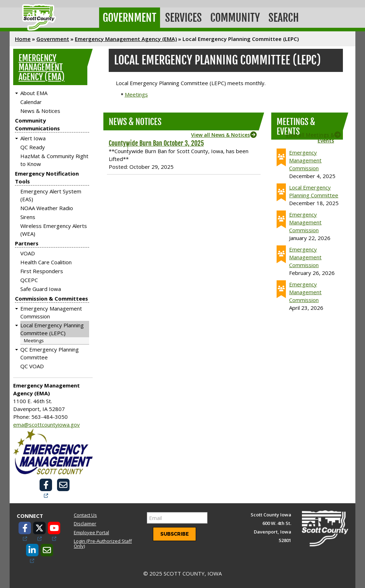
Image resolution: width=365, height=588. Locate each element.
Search (284, 18)
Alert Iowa (33, 138)
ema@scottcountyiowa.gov (47, 425)
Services (183, 18)
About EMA (34, 93)
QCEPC (29, 280)
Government (130, 18)
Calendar (31, 102)
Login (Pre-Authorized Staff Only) (103, 543)
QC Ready (33, 147)
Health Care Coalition (46, 262)
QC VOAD (32, 366)
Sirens (28, 217)
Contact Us (85, 515)
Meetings (34, 341)
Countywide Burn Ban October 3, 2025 (156, 143)
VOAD (28, 253)
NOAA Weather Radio (47, 208)
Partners (27, 243)
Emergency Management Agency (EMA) (126, 39)
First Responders (42, 271)
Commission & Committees (52, 298)
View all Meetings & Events (310, 137)
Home (23, 39)
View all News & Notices (220, 135)
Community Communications (37, 124)
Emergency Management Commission (305, 160)
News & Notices (40, 111)
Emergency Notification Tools (47, 177)
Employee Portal (91, 532)
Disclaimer (85, 524)
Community (235, 18)
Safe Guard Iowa (41, 289)
